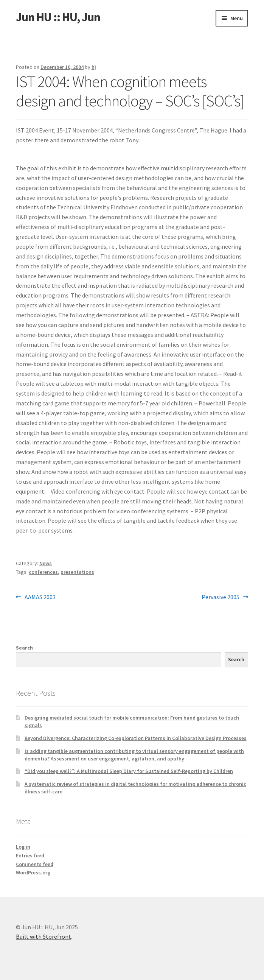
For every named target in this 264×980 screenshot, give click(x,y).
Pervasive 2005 (221, 597)
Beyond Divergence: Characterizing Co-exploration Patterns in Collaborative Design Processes (136, 738)
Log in (23, 847)
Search (24, 648)
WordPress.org (33, 872)
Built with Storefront (43, 936)
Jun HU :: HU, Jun (58, 17)
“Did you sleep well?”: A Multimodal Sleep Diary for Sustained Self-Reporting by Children (129, 771)
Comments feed (35, 864)
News (46, 563)
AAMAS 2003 (40, 597)
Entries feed (30, 855)
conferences (43, 572)
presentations (77, 572)
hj (94, 67)
